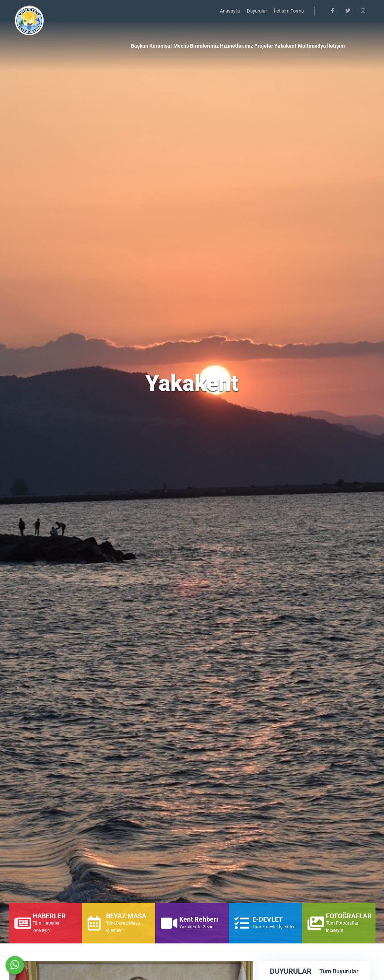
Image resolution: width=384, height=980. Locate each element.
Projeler (264, 46)
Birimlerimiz (204, 46)
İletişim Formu (289, 11)
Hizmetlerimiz (237, 46)
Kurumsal (161, 46)
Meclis (181, 46)
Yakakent (285, 46)
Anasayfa (230, 11)
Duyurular (257, 11)
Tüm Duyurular (339, 971)
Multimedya (312, 46)
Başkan (140, 46)
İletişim (336, 46)
